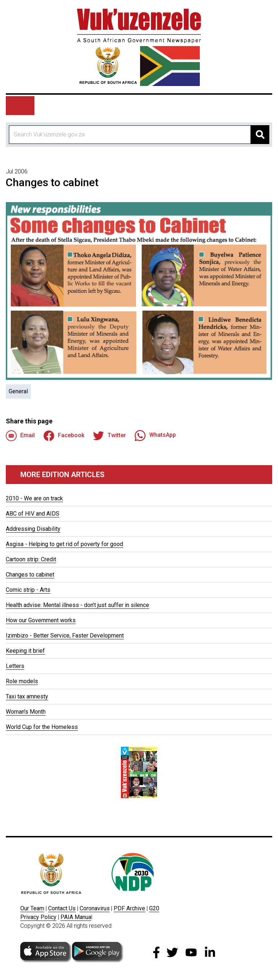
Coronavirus (95, 908)
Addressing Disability (33, 529)
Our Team (32, 908)
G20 (154, 908)
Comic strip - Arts (28, 590)
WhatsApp (155, 435)
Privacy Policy (38, 917)
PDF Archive (129, 908)
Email (20, 436)
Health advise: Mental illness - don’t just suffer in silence (77, 605)
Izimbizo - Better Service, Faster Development (65, 635)
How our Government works (41, 620)
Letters (15, 666)
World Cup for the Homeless (42, 727)
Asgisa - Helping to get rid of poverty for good (64, 544)
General (18, 391)
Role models (22, 681)
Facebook (64, 436)
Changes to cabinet (30, 575)
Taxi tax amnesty (27, 696)
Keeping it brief (25, 651)
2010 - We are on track (34, 498)
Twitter (109, 436)
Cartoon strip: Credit (31, 559)
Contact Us (62, 908)
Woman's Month (26, 712)
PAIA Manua (76, 917)
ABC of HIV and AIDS (33, 514)
